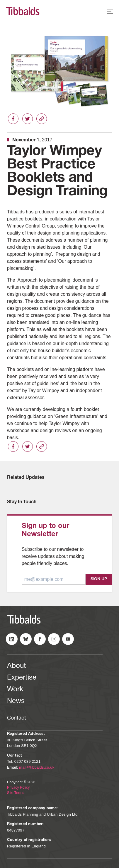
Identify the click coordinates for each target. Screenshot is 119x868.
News (16, 702)
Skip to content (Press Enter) (0, 0)
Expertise (22, 678)
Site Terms (16, 793)
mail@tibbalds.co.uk (37, 767)
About (17, 666)
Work (15, 690)
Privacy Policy (18, 787)
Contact (17, 718)
